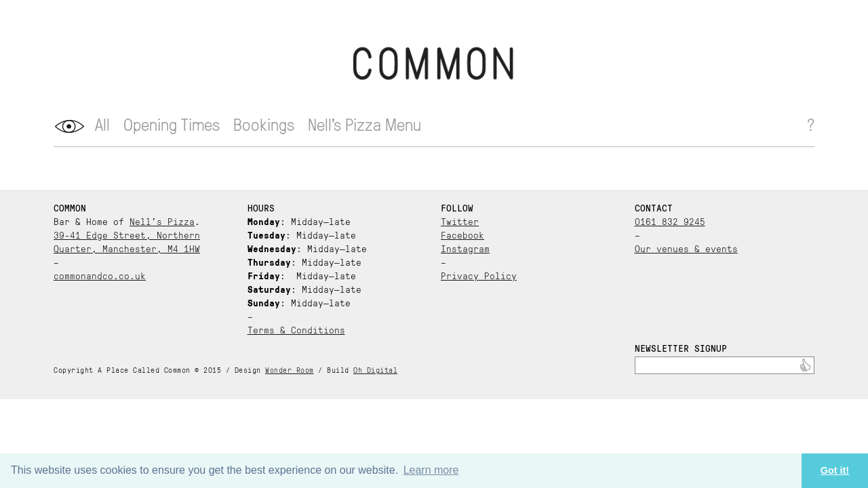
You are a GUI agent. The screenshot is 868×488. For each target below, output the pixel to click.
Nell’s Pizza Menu (364, 124)
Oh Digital (375, 370)
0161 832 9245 (670, 221)
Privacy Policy (479, 275)
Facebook (462, 235)
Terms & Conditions (296, 329)
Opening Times (172, 124)
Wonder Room (290, 370)
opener (70, 126)
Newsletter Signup (681, 348)
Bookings (264, 124)
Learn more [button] (431, 470)
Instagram (465, 248)
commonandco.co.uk (100, 275)
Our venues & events (686, 248)
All (102, 124)
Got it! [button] (835, 470)
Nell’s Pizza (162, 221)
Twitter (460, 221)
